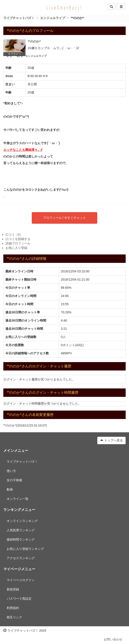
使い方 (11, 471)
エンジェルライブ (53, 18)
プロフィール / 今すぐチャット (65, 218)
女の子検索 (14, 480)
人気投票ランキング (21, 530)
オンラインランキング (22, 521)
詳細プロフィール (18, 243)
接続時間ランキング (21, 539)
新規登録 (13, 589)
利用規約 (13, 608)
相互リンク (14, 617)
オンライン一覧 (18, 499)
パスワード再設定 (19, 599)
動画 (10, 489)
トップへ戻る (111, 440)
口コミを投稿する (18, 239)
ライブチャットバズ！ (19, 18)
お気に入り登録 (16, 248)
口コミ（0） (14, 235)
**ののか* (34, 41)
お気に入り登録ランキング (25, 549)
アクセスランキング (21, 558)
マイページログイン (21, 580)
